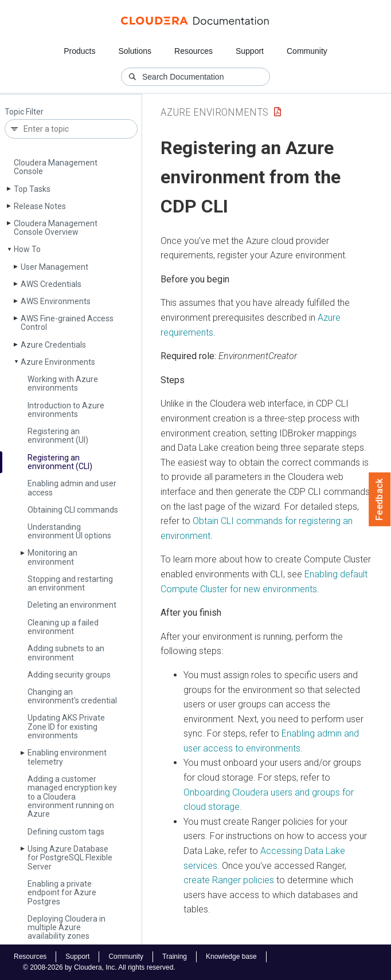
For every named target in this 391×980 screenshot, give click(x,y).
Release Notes (40, 206)
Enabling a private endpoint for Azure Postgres (62, 893)
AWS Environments (56, 301)
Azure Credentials (53, 345)
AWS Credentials (51, 284)
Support (250, 51)
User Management (54, 267)
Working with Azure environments (63, 383)
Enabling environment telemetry (67, 757)
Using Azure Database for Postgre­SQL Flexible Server (70, 858)
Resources (193, 51)
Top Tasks (32, 189)
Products (79, 51)
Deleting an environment (72, 605)
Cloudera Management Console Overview (56, 228)
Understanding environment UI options (69, 531)
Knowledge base (231, 957)
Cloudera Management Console (56, 167)
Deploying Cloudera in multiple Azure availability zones (67, 928)
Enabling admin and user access (72, 488)
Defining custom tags (66, 832)
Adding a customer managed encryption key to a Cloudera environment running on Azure (72, 797)
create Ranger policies (229, 880)
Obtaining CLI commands (73, 510)
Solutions (135, 51)
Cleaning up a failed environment (63, 627)
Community (307, 51)
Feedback (380, 499)
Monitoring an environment (52, 557)
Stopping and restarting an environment (70, 583)
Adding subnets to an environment (66, 653)
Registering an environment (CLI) (60, 462)
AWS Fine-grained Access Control (67, 323)
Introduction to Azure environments (66, 410)
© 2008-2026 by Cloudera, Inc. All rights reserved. (99, 967)
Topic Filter (24, 112)
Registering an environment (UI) (58, 436)
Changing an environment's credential (72, 696)
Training (175, 957)
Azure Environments (58, 362)
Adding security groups (69, 675)
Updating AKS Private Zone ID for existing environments (66, 727)
